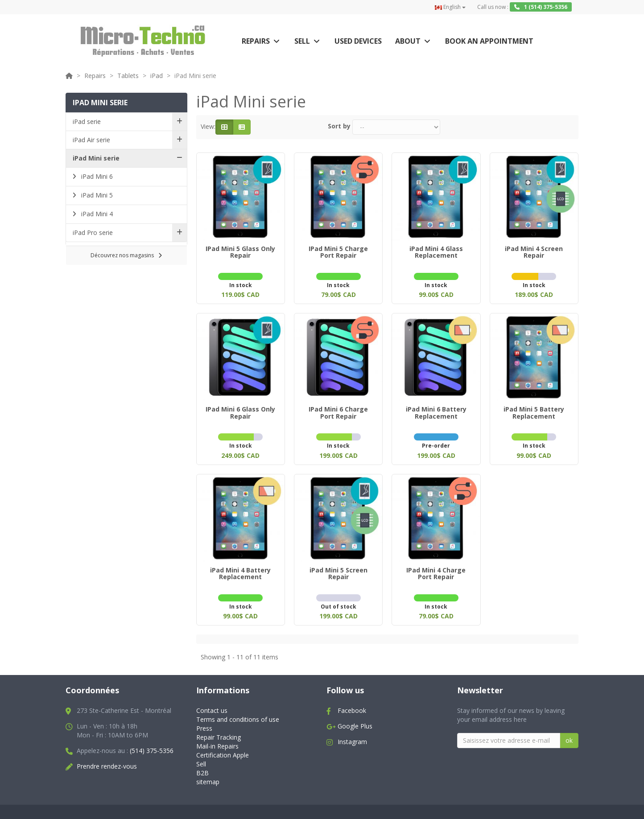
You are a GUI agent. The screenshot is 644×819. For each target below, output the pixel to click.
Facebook (352, 705)
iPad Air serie (91, 140)
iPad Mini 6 (96, 176)
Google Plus (355, 721)
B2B (202, 768)
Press (204, 723)
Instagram (352, 736)
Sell (302, 41)
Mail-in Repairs (217, 741)
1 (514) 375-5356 (541, 7)
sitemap (208, 776)
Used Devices (358, 41)
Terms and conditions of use (238, 714)
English (450, 7)
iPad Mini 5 (96, 195)
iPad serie (87, 121)
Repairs (256, 41)
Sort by (339, 126)
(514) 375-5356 (152, 745)
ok (569, 735)
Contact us (212, 705)
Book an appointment (489, 41)
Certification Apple (223, 750)
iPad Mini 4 (96, 214)
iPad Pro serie (93, 233)
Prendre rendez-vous (107, 761)
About (408, 41)
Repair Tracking (219, 732)
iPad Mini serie (96, 158)
